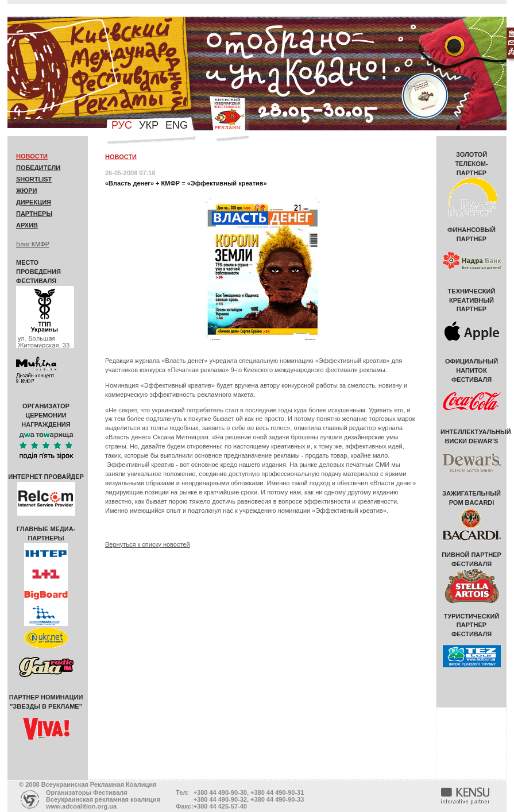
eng (177, 125)
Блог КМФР (33, 244)
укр (149, 125)
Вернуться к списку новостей (148, 544)
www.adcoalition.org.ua (81, 806)
